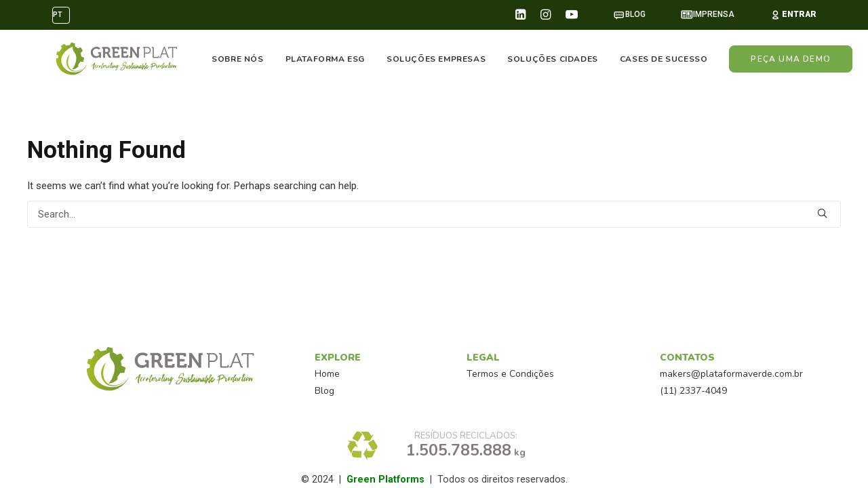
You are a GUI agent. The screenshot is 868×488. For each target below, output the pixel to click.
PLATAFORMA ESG (325, 59)
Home (327, 374)
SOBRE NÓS (238, 59)
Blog (324, 391)
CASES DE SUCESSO (664, 59)
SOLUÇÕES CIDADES (553, 59)
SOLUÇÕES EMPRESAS (436, 59)
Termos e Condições (510, 374)
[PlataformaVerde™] (115, 59)
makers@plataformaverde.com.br (731, 374)
